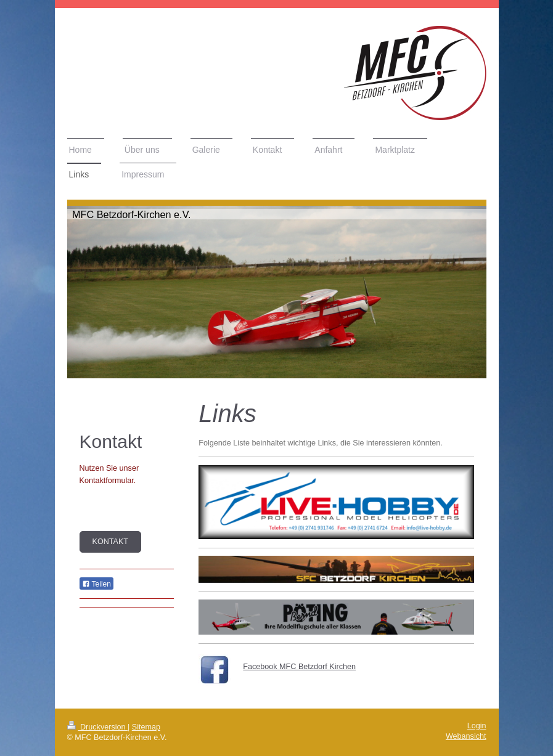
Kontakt (111, 542)
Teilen (96, 584)
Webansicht (466, 736)
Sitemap (146, 727)
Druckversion (97, 727)
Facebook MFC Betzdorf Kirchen (299, 667)
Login (477, 726)
